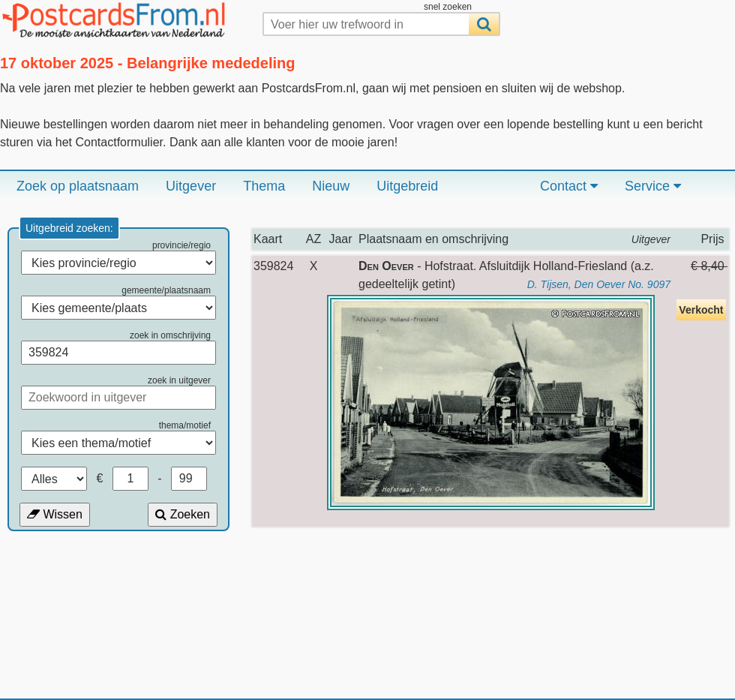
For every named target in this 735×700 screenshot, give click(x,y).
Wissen (55, 514)
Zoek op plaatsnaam (78, 186)
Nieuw (331, 186)
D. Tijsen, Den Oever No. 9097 (599, 284)
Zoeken (183, 514)
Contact (569, 186)
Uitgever (191, 186)
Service (653, 186)
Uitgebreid (407, 186)
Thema (264, 186)
